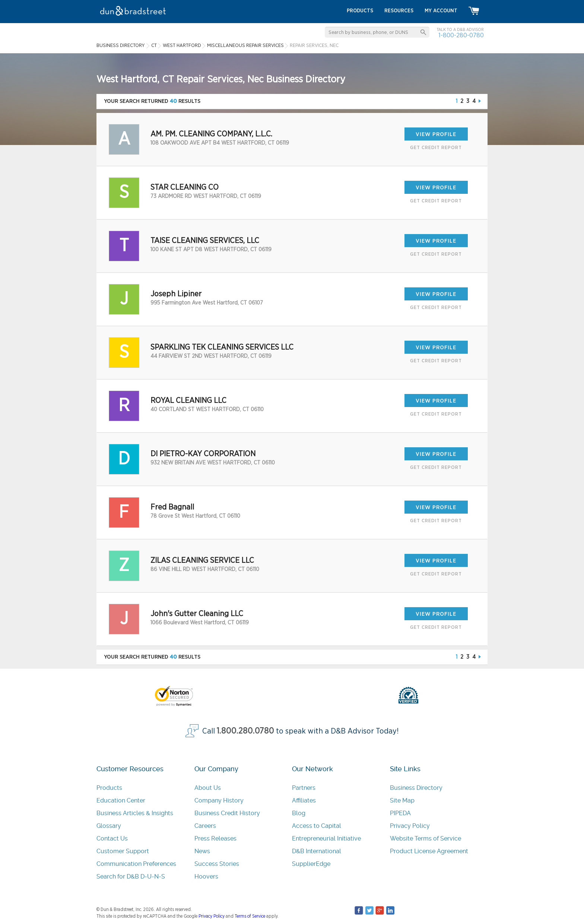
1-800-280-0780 (461, 35)
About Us (208, 788)
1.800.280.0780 (245, 731)
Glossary (109, 826)
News (202, 851)
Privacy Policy (410, 826)
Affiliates (304, 800)
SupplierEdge (311, 864)
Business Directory (416, 788)
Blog (299, 813)
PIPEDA (400, 813)
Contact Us (112, 838)
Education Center (121, 800)
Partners (304, 788)
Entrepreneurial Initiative (326, 838)
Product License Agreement (429, 851)
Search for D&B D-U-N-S (131, 876)
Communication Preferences (136, 864)
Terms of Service (250, 916)
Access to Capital (317, 826)
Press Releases (215, 838)
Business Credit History (227, 813)
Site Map (402, 800)
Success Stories (217, 864)
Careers (205, 826)
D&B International (317, 851)
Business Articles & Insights (135, 813)
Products (109, 788)
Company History (219, 800)
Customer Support (123, 851)
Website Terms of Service (426, 838)
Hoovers (206, 876)
